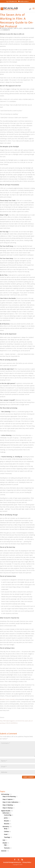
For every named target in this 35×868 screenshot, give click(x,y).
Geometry (6, 826)
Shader (5, 843)
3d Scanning (5, 794)
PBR (5, 845)
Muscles (7, 824)
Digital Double (6, 811)
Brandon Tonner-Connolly (7, 699)
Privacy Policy (27, 862)
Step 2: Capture (8, 799)
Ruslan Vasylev (7, 28)
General (4, 851)
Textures (7, 848)
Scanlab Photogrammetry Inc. (12, 862)
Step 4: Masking (8, 805)
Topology (7, 837)
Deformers (6, 813)
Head (6, 834)
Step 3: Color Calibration (10, 802)
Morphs (6, 821)
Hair (4, 840)
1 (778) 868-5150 (12, 1)
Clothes (6, 831)
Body (6, 829)
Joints (6, 818)
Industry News (29, 28)
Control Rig (8, 815)
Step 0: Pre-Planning (9, 796)
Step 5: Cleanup (8, 808)
